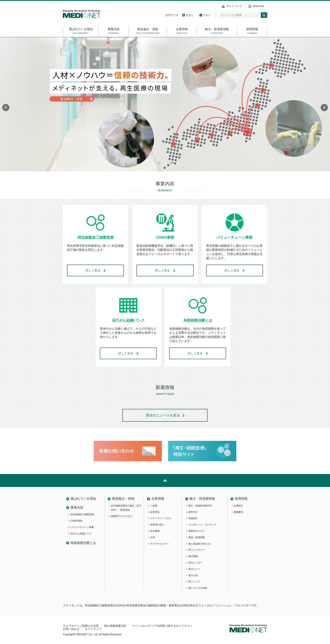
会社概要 (155, 531)
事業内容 (114, 29)
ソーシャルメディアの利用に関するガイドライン (162, 626)
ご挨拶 (154, 506)
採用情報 (252, 29)
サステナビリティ (160, 544)
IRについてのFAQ (198, 588)
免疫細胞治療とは (83, 543)
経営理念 (155, 512)
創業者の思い (157, 525)
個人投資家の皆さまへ (200, 544)
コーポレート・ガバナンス (202, 525)
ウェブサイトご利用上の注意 (81, 626)
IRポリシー (194, 569)
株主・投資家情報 (217, 29)
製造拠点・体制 (148, 29)
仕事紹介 (238, 506)
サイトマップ (234, 6)
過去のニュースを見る (163, 415)
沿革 (153, 537)
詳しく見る (93, 270)
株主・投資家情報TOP (200, 506)
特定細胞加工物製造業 (82, 514)
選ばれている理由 (81, 29)
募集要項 (238, 512)
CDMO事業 (76, 521)
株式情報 (193, 556)
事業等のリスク (197, 531)
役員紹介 (193, 518)
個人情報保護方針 (115, 626)
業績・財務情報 (197, 537)
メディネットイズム (161, 518)
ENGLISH (258, 6)
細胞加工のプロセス (121, 516)
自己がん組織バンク (81, 533)
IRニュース (194, 582)
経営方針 (193, 512)
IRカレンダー (195, 563)
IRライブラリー (197, 550)
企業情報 (182, 29)
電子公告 (193, 575)
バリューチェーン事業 (82, 527)
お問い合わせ (71, 629)
